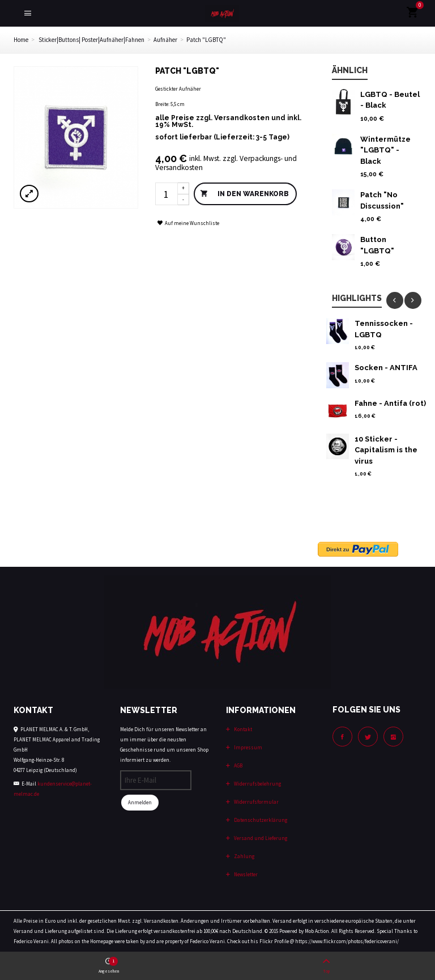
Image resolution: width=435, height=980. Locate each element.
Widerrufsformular (256, 802)
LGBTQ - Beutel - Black (390, 100)
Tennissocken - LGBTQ (384, 329)
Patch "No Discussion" (382, 200)
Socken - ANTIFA (386, 368)
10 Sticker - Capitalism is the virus (386, 450)
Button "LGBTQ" (377, 245)
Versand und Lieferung (260, 838)
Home (21, 40)
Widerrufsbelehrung (257, 784)
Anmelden (140, 802)
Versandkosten (242, 118)
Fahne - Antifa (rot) (390, 403)
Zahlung (244, 856)
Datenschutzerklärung (260, 820)
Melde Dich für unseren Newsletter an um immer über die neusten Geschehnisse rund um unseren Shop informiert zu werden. (164, 744)
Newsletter (245, 874)
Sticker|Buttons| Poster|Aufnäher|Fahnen (91, 40)
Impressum (248, 747)
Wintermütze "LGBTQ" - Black (385, 150)
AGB (238, 765)
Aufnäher (165, 40)
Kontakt (242, 729)
